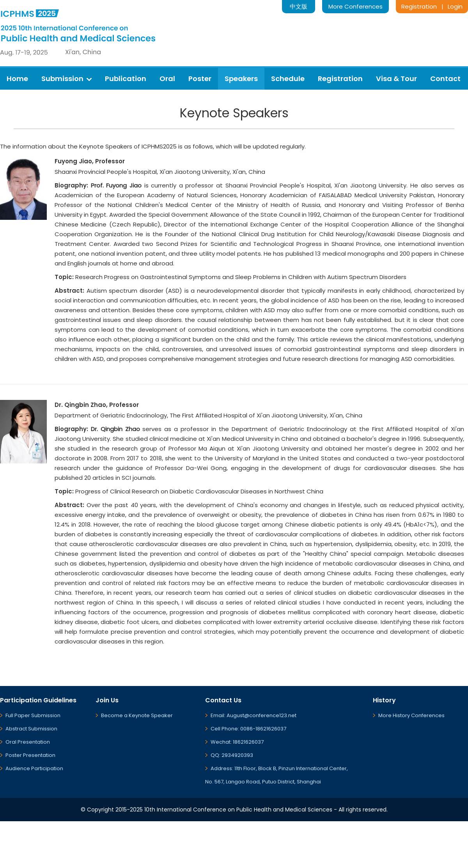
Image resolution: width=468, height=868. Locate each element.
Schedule (288, 79)
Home (17, 79)
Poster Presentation (30, 755)
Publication (126, 79)
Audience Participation (34, 768)
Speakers (241, 79)
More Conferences (355, 6)
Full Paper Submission (33, 715)
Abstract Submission (31, 729)
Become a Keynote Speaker (137, 715)
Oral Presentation (28, 742)
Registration (419, 6)
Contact (445, 79)
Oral (167, 79)
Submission (66, 79)
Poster (200, 79)
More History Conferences (411, 715)
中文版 (299, 6)
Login (455, 6)
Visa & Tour (396, 79)
